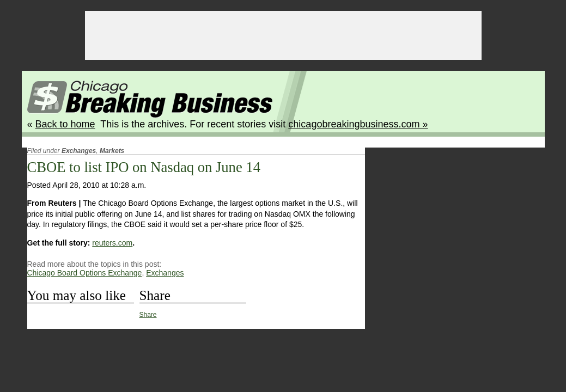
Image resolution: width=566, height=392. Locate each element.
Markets (112, 151)
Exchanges (79, 151)
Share (148, 315)
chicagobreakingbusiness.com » (358, 124)
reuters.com (112, 243)
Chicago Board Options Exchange (85, 273)
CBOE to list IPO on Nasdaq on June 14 (144, 167)
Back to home (65, 124)
